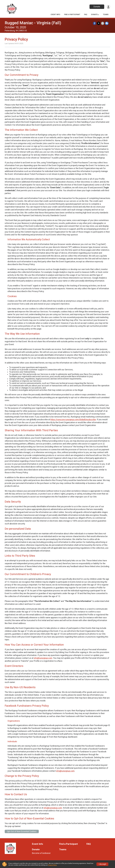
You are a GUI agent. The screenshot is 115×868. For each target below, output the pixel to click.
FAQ (86, 15)
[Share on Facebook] (95, 23)
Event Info (55, 15)
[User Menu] (108, 7)
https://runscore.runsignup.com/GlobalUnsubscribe (73, 420)
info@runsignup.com (43, 658)
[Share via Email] (103, 23)
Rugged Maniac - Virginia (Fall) (33, 23)
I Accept (102, 864)
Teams (106, 15)
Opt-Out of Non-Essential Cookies (22, 831)
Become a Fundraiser (41, 853)
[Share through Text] (107, 23)
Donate (97, 7)
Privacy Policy (52, 865)
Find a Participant (72, 15)
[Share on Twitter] (99, 23)
